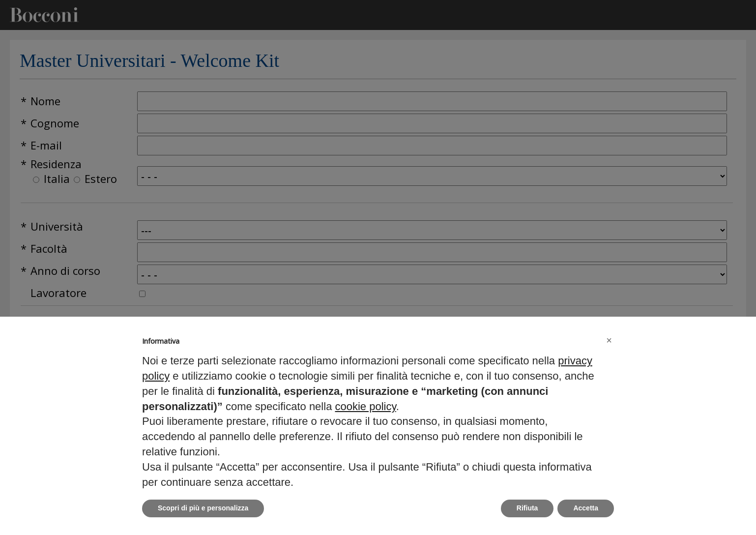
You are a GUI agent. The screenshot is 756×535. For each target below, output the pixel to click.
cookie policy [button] (365, 406)
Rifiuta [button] (527, 508)
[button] (609, 340)
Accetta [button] (586, 508)
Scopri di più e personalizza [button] (203, 508)
